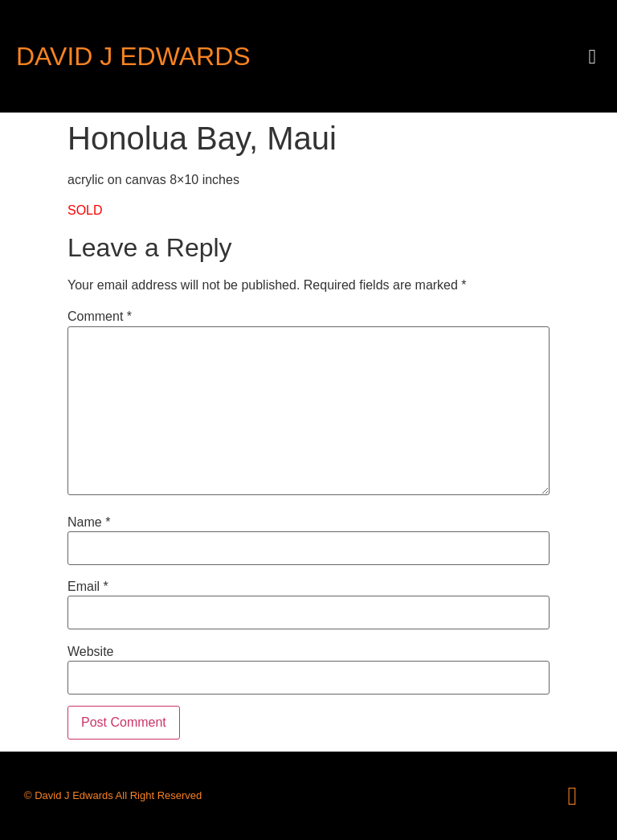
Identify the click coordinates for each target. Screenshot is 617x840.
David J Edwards (133, 56)
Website (91, 652)
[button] (592, 56)
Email (88, 587)
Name (89, 522)
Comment (100, 317)
